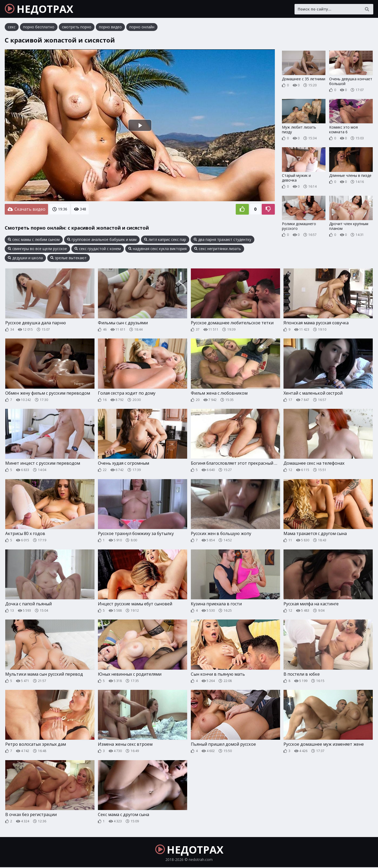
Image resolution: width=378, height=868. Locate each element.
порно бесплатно (39, 27)
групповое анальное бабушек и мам (102, 240)
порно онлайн (142, 27)
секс (12, 27)
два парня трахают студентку (222, 240)
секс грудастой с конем (98, 249)
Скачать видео (26, 210)
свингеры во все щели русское (37, 249)
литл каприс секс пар (165, 240)
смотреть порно (77, 27)
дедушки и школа (25, 258)
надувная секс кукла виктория (157, 249)
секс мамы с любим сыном (34, 240)
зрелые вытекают (69, 258)
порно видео (110, 27)
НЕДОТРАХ (40, 9)
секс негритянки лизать (218, 249)
